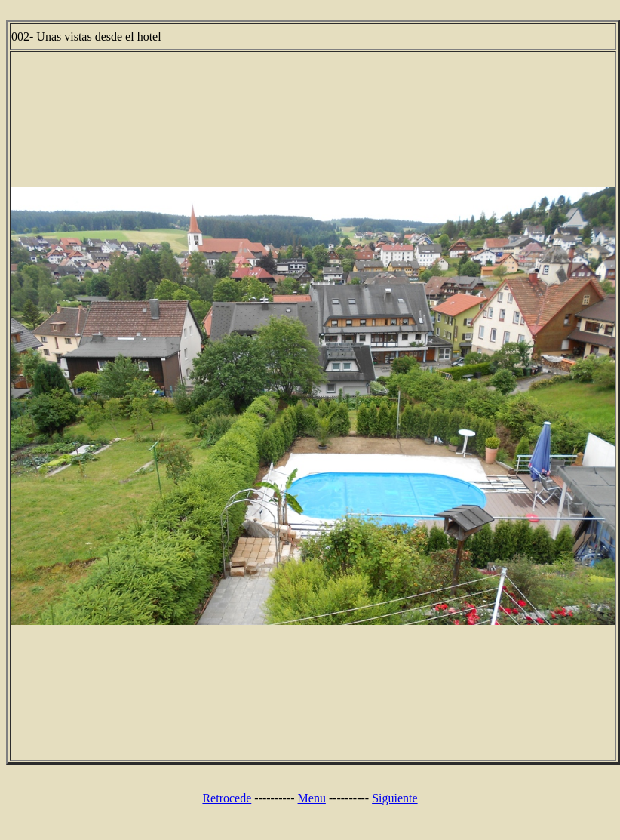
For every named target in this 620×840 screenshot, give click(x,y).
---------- (274, 798)
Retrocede (227, 798)
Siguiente (394, 798)
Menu (312, 798)
